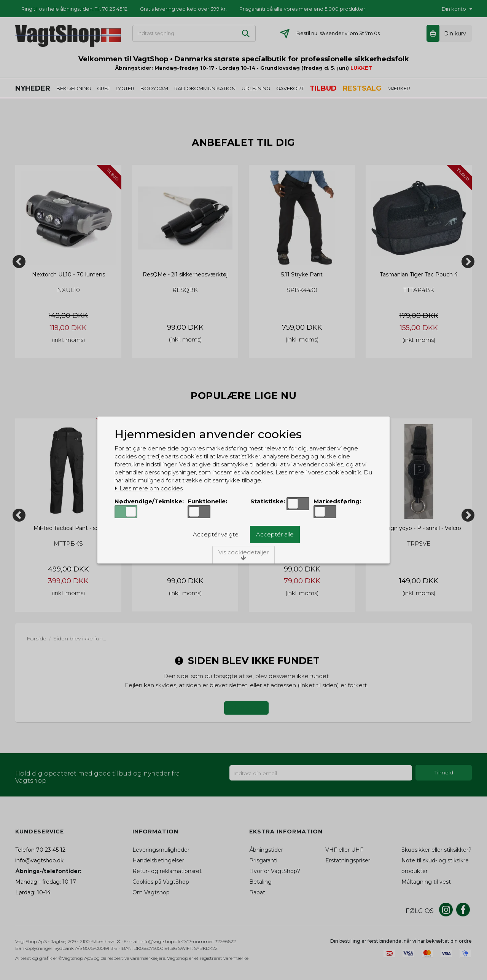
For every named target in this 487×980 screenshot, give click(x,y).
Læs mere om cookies (149, 488)
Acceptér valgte (216, 534)
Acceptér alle (275, 534)
